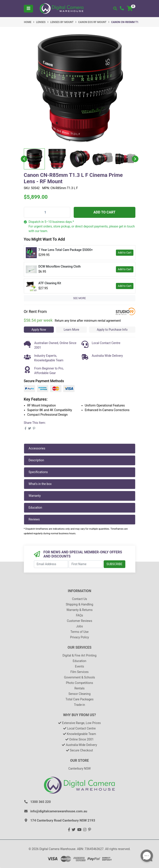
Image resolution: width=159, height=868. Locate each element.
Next (135, 159)
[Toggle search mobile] (115, 9)
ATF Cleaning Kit (50, 283)
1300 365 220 (41, 802)
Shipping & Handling (79, 604)
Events (79, 666)
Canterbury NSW (79, 769)
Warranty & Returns (79, 610)
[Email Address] (51, 564)
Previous (24, 159)
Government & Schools (80, 677)
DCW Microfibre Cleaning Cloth (60, 266)
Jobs (79, 626)
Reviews (34, 519)
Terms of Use (79, 632)
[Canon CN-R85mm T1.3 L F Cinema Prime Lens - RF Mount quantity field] (47, 212)
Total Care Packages (80, 699)
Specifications (38, 472)
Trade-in (79, 705)
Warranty (35, 496)
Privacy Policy (79, 637)
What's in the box (40, 484)
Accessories (37, 448)
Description (36, 460)
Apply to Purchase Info (112, 330)
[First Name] (86, 564)
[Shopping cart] (130, 9)
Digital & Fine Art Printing (79, 655)
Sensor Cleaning (79, 694)
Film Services (79, 672)
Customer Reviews (80, 621)
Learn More (71, 330)
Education (35, 508)
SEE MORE (80, 298)
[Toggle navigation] (28, 9)
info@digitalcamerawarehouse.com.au (59, 811)
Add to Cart (104, 212)
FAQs (79, 615)
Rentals (79, 688)
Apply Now (39, 330)
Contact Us (79, 599)
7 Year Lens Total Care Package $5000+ (66, 250)
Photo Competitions (80, 683)
